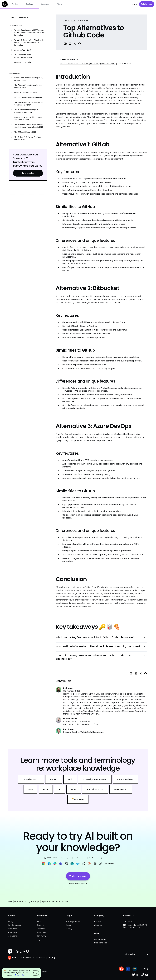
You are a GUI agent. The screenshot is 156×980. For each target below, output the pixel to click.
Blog (38, 939)
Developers (41, 932)
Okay (35, 973)
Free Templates (101, 943)
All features (12, 932)
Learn (39, 922)
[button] (17, 4)
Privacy (44, 972)
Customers (41, 925)
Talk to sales (147, 4)
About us (98, 925)
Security (69, 929)
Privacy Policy (20, 975)
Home (10, 901)
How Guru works (14, 925)
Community (41, 936)
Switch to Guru (100, 939)
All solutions (12, 936)
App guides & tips (32, 901)
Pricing (59, 4)
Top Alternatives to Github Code (55, 901)
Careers (98, 922)
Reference (19, 901)
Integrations (13, 929)
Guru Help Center (73, 922)
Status (68, 925)
